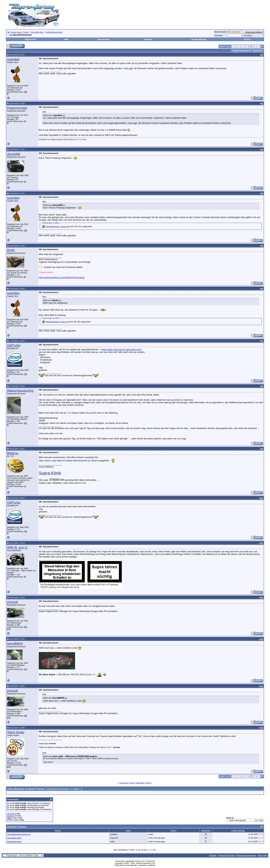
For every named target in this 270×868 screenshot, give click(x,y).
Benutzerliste (104, 39)
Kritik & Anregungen (54, 32)
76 (25, 374)
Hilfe (66, 39)
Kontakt (213, 855)
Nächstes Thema (144, 783)
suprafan (13, 59)
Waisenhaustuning (20, 391)
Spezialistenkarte (14, 838)
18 (25, 92)
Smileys (10, 816)
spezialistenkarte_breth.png (57, 322)
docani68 (14, 154)
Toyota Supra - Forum (19, 32)
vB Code (11, 814)
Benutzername (221, 32)
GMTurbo (14, 345)
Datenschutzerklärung (246, 855)
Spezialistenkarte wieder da (19, 834)
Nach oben (263, 855)
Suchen (247, 39)
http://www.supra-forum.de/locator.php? (122, 349)
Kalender (148, 39)
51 (25, 423)
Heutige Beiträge (199, 39)
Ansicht (257, 51)
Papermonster (17, 108)
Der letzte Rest (37, 32)
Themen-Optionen (240, 51)
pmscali (12, 602)
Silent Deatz (16, 732)
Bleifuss (13, 453)
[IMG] (9, 818)
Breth (11, 250)
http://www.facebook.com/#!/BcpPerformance (62, 277)
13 (25, 669)
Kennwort (219, 35)
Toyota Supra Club (226, 855)
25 (25, 765)
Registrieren (30, 39)
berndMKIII (15, 644)
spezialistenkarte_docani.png (58, 226)
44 (25, 627)
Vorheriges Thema (127, 783)
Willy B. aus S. (17, 547)
